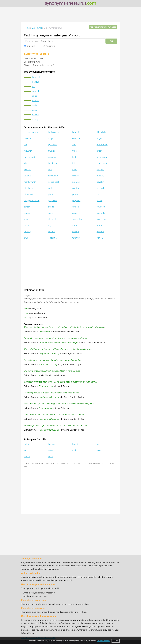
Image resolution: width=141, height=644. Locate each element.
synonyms (42, 35)
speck (27, 213)
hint (74, 157)
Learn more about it (104, 641)
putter (27, 207)
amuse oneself (31, 132)
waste (27, 238)
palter (51, 188)
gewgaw (52, 157)
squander (101, 213)
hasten (51, 444)
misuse (76, 176)
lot (25, 450)
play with (52, 201)
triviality (28, 232)
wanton (100, 232)
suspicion (101, 219)
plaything (77, 201)
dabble (36, 101)
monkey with (30, 182)
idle (26, 163)
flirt (25, 145)
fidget (99, 138)
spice (51, 213)
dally (35, 105)
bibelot (76, 132)
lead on (28, 170)
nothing (76, 182)
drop (50, 138)
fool (74, 145)
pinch (75, 194)
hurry (99, 444)
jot (74, 163)
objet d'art (29, 188)
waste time (53, 238)
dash (35, 110)
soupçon (101, 207)
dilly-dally (101, 132)
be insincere (54, 132)
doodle (27, 138)
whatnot (76, 238)
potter (99, 201)
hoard (75, 444)
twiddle (52, 232)
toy (50, 225)
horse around (103, 157)
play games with (32, 201)
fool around (102, 145)
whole (27, 457)
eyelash (76, 138)
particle (76, 188)
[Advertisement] (70, 14)
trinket (100, 225)
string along (54, 219)
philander (101, 188)
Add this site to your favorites (103, 27)
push (51, 450)
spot (74, 213)
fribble (76, 151)
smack (76, 207)
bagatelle (37, 77)
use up (76, 232)
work (51, 457)
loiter (75, 170)
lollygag (100, 170)
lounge (27, 176)
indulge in (53, 163)
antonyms (60, 35)
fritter (99, 151)
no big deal (54, 182)
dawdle (36, 115)
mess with (53, 176)
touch (27, 225)
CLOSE (116, 641)
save (99, 450)
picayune (28, 194)
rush (74, 450)
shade (51, 207)
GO (111, 41)
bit (33, 87)
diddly (35, 119)
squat (27, 219)
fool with (28, 151)
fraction (52, 151)
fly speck (52, 145)
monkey (100, 176)
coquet (36, 91)
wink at (100, 238)
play (99, 194)
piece (51, 194)
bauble (36, 82)
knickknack (102, 163)
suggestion (78, 219)
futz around (29, 157)
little (50, 170)
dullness (28, 444)
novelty (100, 182)
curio (35, 96)
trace (75, 225)
